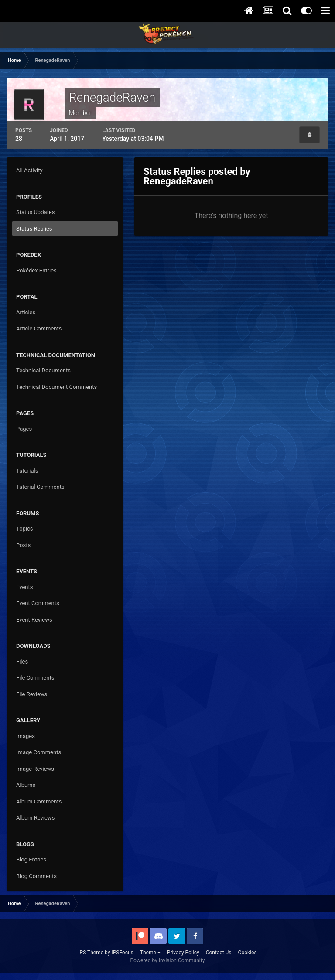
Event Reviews (34, 620)
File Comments (35, 678)
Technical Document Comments (56, 387)
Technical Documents (43, 370)
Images (26, 736)
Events (24, 587)
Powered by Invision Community (168, 960)
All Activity (29, 170)
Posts (23, 545)
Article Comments (39, 328)
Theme (150, 953)
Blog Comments (36, 876)
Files (22, 662)
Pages (24, 429)
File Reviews (32, 694)
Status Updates (35, 212)
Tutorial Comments (40, 487)
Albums (26, 785)
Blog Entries (31, 859)
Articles (26, 312)
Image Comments (39, 752)
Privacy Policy (183, 953)
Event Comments (38, 603)
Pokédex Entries (36, 271)
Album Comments (39, 801)
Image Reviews (35, 769)
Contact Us (219, 953)
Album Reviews (35, 818)
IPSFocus (122, 953)
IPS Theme (91, 953)
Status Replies (34, 229)
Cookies (248, 953)
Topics (25, 529)
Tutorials (27, 471)
